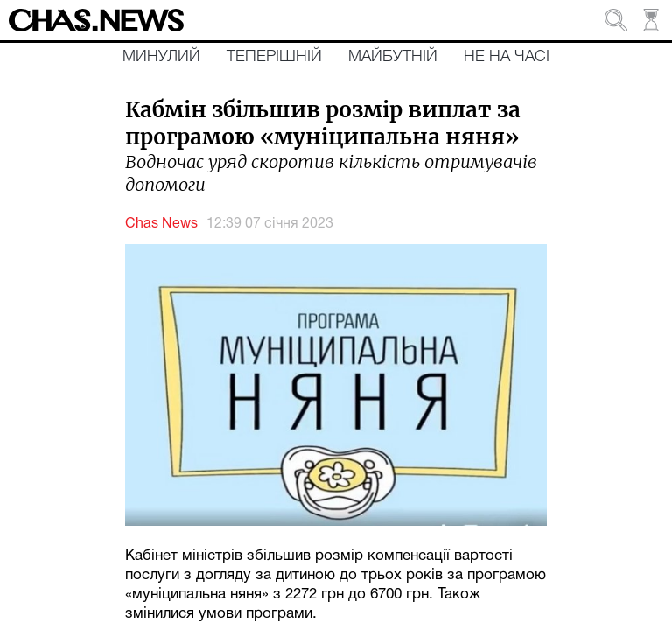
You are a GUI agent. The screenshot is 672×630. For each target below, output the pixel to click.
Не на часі (507, 57)
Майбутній (393, 57)
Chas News (161, 224)
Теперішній (274, 57)
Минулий (161, 57)
